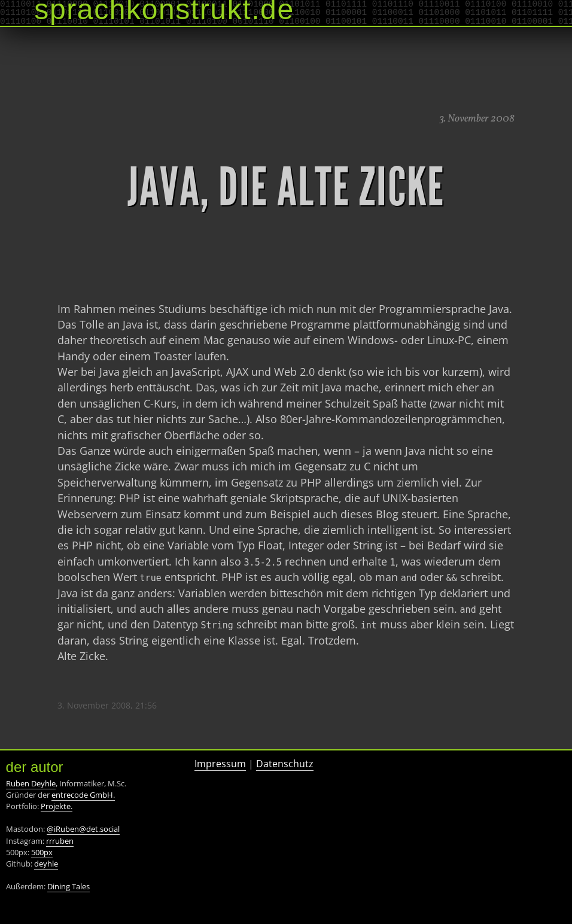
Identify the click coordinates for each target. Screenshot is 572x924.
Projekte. (57, 806)
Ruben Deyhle (31, 783)
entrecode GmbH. (83, 795)
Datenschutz (285, 764)
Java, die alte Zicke (286, 187)
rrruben (60, 841)
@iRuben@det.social (83, 829)
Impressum (220, 764)
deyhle (46, 864)
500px (42, 852)
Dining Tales (69, 886)
